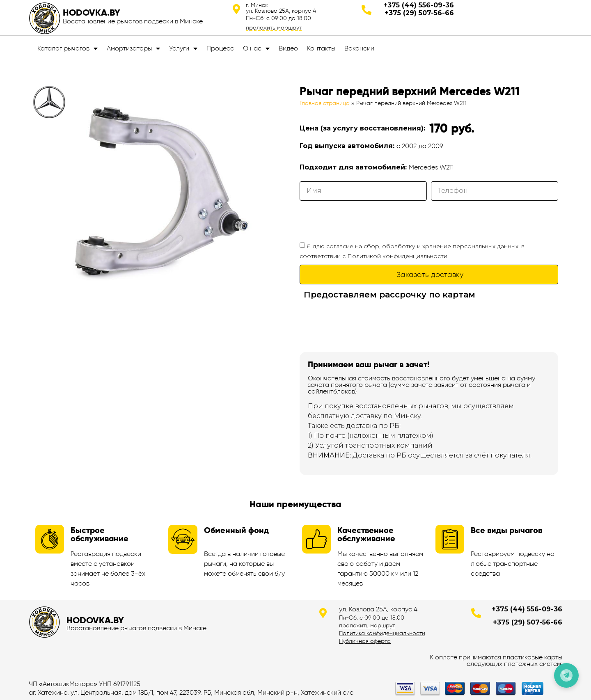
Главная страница (325, 103)
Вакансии (359, 48)
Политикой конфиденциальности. (398, 256)
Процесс (220, 48)
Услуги (183, 48)
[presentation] (362, 221)
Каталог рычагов (68, 48)
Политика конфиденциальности (382, 633)
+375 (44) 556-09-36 (419, 5)
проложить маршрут (274, 27)
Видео (288, 48)
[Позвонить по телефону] (566, 675)
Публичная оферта (365, 641)
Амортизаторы (133, 48)
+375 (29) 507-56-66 (419, 13)
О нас (256, 48)
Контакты (321, 48)
